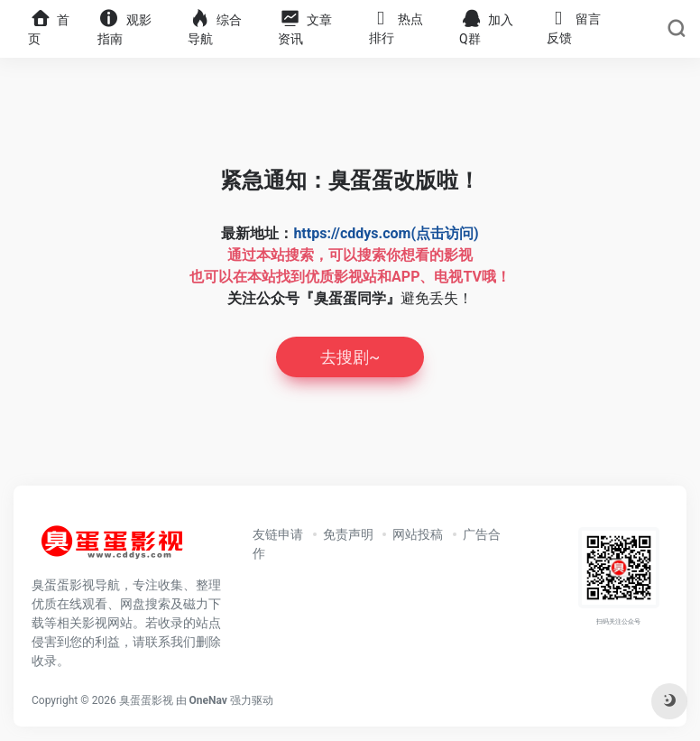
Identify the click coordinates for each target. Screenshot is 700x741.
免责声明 (348, 534)
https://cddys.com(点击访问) (386, 233)
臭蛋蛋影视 (146, 700)
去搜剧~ (350, 357)
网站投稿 (418, 534)
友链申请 (278, 534)
